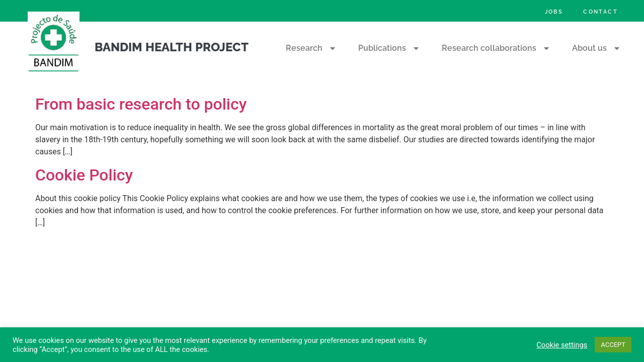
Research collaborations (497, 48)
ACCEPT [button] (613, 345)
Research (312, 48)
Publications (390, 48)
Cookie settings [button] (562, 345)
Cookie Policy (84, 175)
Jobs (554, 12)
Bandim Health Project (172, 47)
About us (597, 48)
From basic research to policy (141, 104)
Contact (600, 12)
